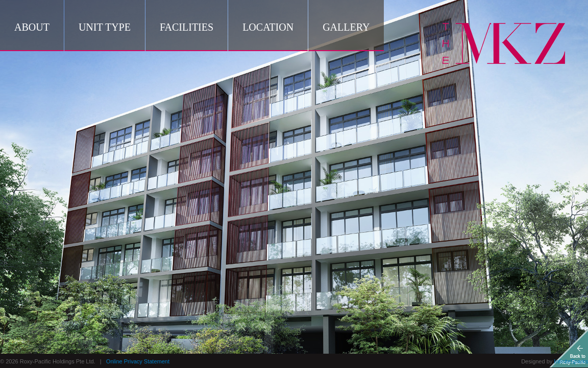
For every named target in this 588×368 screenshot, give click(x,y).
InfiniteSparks (571, 361)
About (32, 27)
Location (268, 27)
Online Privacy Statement (138, 361)
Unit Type (105, 27)
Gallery (346, 27)
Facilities (187, 27)
